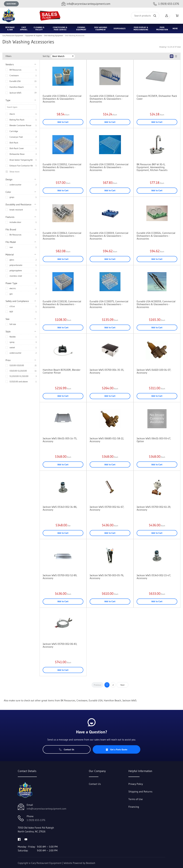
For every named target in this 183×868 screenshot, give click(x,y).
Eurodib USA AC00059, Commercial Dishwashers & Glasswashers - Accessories (156, 304)
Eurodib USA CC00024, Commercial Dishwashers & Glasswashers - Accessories (156, 236)
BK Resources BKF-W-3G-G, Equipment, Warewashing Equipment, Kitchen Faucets (152, 167)
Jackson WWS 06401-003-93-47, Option (154, 440)
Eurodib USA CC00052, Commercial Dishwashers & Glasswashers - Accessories (62, 167)
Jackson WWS (15, 93)
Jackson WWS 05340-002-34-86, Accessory (60, 508)
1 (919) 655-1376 (36, 820)
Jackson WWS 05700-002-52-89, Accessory (60, 577)
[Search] (145, 16)
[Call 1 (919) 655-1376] (166, 4)
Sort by (46, 56)
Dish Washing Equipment (54, 36)
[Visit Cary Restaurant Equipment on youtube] (26, 839)
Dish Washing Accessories (75, 36)
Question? (11, 4)
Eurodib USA (15, 81)
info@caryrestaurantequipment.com (47, 809)
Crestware (14, 75)
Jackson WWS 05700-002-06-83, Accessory (60, 645)
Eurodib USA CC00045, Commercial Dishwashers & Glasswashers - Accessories (62, 99)
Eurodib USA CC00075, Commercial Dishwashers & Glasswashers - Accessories (109, 304)
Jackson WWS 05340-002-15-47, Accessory (154, 577)
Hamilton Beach (17, 87)
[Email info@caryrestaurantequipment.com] (86, 4)
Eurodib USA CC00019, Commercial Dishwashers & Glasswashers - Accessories (109, 236)
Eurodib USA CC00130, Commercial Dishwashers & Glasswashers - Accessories (62, 304)
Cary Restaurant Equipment (13, 36)
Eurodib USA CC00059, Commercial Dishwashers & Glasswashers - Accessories (109, 167)
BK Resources (15, 70)
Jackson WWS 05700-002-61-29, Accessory (154, 508)
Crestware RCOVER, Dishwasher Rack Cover (157, 97)
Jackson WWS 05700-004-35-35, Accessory (107, 371)
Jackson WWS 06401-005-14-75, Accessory (60, 440)
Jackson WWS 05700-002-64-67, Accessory (107, 508)
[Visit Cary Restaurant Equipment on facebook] (19, 839)
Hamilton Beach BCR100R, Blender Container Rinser (62, 371)
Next (123, 685)
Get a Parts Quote (116, 749)
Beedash (91, 863)
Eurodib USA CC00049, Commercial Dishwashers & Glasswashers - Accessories (109, 99)
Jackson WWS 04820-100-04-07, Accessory (154, 371)
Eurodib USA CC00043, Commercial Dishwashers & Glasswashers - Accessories (62, 236)
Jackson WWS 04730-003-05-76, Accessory (107, 577)
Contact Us (67, 749)
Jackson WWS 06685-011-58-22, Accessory (107, 440)
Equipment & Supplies (34, 36)
